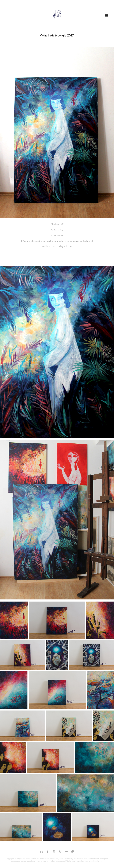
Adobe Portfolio (97, 861)
